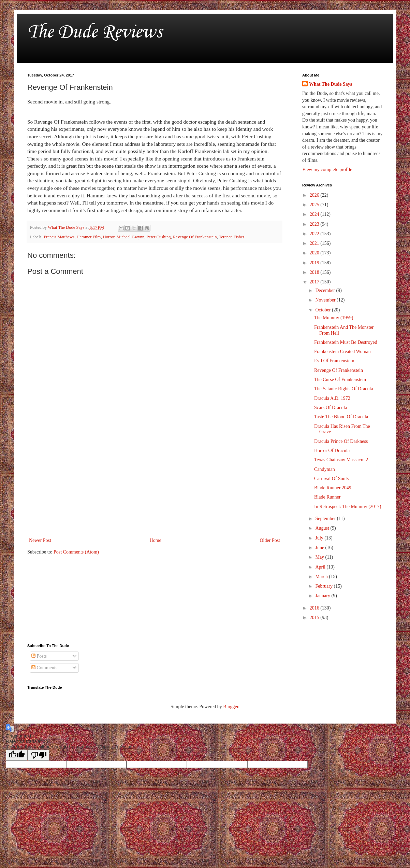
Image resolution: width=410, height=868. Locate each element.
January (323, 596)
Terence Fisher (232, 237)
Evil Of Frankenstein (334, 361)
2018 (315, 272)
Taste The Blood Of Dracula (341, 417)
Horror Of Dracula (332, 451)
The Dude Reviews (95, 32)
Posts (39, 656)
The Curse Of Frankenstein (340, 380)
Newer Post (40, 540)
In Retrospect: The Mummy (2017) (348, 507)
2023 (315, 224)
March (322, 577)
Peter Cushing (159, 237)
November (326, 300)
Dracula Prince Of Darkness (341, 441)
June (320, 548)
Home (156, 540)
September (326, 519)
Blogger (231, 707)
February (324, 586)
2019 (315, 263)
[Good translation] (17, 755)
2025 (315, 205)
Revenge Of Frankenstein (195, 237)
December (326, 290)
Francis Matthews (59, 237)
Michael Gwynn (131, 237)
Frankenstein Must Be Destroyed (346, 342)
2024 (315, 214)
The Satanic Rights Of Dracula (344, 389)
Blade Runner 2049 (333, 488)
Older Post (270, 540)
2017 (315, 282)
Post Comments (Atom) (76, 552)
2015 (315, 618)
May (320, 557)
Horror (109, 237)
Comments (44, 668)
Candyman (325, 469)
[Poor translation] (39, 755)
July (320, 538)
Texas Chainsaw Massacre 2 (341, 460)
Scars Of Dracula (331, 408)
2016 (315, 608)
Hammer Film (89, 237)
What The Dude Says (331, 84)
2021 (315, 243)
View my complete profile (327, 170)
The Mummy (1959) (334, 318)
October (324, 310)
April (321, 567)
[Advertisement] (155, 480)
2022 (315, 234)
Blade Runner (327, 497)
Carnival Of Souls (331, 479)
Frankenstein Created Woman (342, 352)
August (323, 528)
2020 (315, 253)
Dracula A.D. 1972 (332, 398)
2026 (315, 195)
